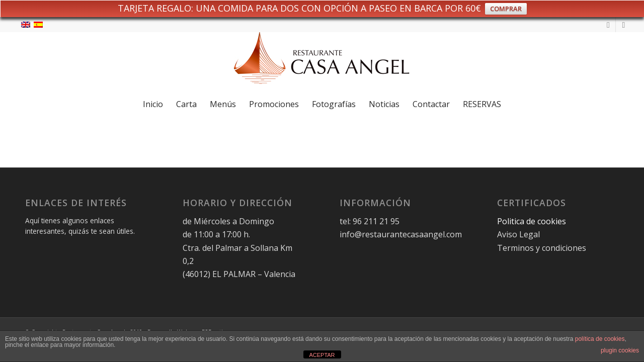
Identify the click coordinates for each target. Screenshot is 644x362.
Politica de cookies (533, 221)
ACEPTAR (322, 355)
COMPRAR (506, 9)
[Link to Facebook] (623, 25)
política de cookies (600, 339)
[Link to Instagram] (608, 25)
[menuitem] (153, 104)
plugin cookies (620, 350)
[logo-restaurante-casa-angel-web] (322, 62)
